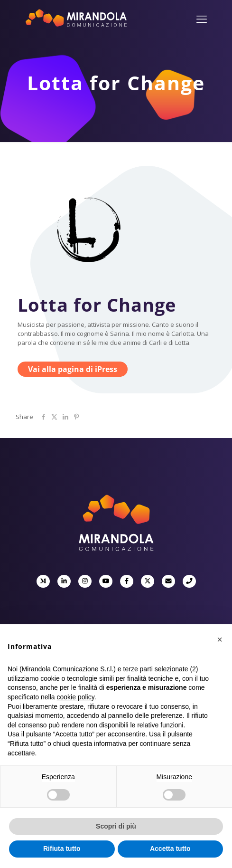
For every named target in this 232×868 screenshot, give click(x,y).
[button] (220, 639)
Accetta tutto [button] (170, 849)
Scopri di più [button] (116, 826)
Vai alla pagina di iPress (73, 369)
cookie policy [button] (76, 697)
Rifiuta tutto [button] (62, 849)
